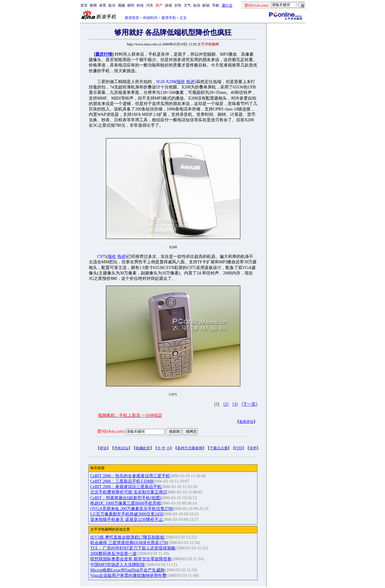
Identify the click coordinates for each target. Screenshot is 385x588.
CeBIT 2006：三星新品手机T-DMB (122, 481)
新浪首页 (132, 18)
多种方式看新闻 (190, 448)
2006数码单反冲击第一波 (113, 554)
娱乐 (112, 5)
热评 (190, 82)
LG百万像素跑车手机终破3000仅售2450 (127, 514)
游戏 (168, 5)
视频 (122, 5)
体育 (103, 5)
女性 (178, 5)
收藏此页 (143, 448)
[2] (226, 404)
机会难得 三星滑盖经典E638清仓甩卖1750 (129, 543)
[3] (235, 404)
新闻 (93, 5)
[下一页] (249, 404)
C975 (102, 257)
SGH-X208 (166, 82)
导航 (216, 5)
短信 (197, 5)
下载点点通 (219, 448)
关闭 (253, 448)
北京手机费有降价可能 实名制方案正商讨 (129, 492)
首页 (84, 5)
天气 (187, 5)
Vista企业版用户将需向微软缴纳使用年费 (128, 576)
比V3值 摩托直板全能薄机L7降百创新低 (127, 537)
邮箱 (206, 5)
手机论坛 (121, 448)
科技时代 (150, 18)
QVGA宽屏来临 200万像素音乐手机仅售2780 (132, 509)
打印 (239, 448)
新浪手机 (169, 18)
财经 (131, 5)
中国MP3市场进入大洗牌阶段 (117, 565)
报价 (181, 82)
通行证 (227, 5)
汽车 (150, 5)
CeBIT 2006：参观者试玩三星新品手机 (126, 487)
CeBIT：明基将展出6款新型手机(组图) (126, 498)
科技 (140, 5)
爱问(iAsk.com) (111, 431)
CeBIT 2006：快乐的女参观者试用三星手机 (130, 476)
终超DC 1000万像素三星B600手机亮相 (126, 503)
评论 (103, 448)
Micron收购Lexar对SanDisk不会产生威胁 (127, 570)
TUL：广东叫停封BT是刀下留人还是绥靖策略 (133, 548)
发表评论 (246, 422)
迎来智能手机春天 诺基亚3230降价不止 (127, 520)
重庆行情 (104, 54)
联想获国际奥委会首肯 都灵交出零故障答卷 (131, 559)
